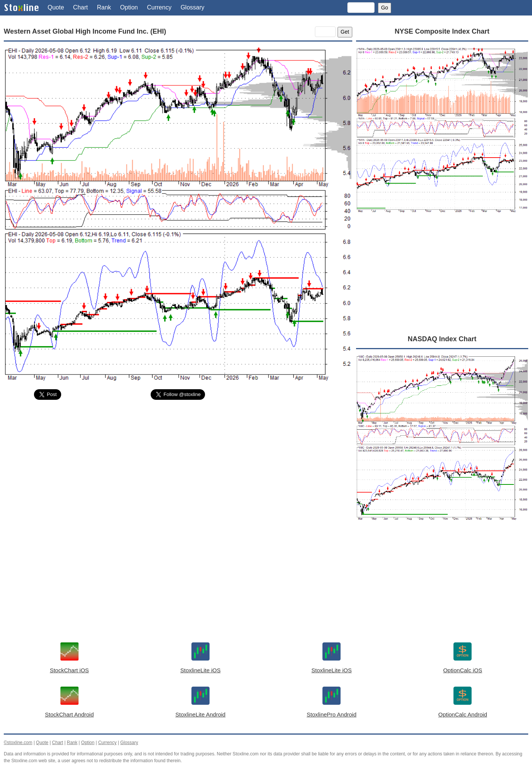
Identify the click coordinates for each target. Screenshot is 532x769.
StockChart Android (69, 714)
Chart (81, 7)
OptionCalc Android (463, 714)
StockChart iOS (69, 670)
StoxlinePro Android (332, 714)
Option (129, 7)
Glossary (192, 7)
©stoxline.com (18, 743)
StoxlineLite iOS (201, 670)
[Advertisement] (178, 463)
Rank (104, 7)
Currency (159, 7)
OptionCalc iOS (463, 670)
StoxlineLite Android (201, 714)
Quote (56, 7)
